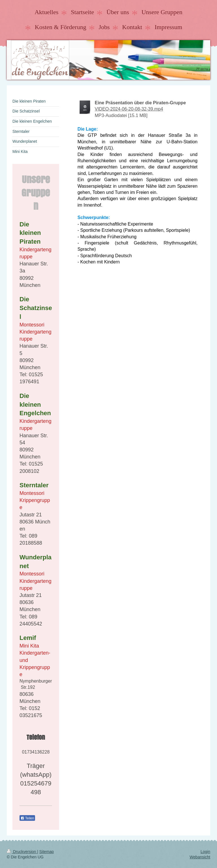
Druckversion (22, 852)
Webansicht (200, 857)
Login (205, 852)
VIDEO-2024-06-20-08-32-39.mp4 (129, 109)
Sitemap (46, 852)
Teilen (27, 818)
